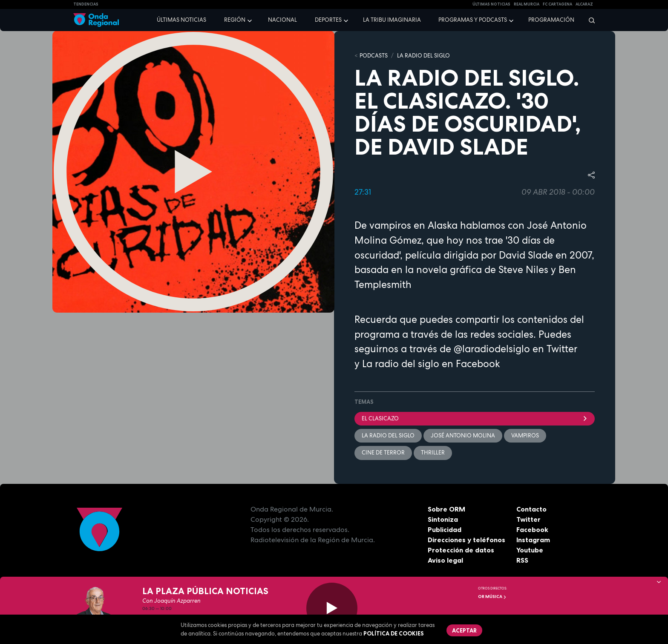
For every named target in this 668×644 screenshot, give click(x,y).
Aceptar (464, 630)
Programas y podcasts (473, 20)
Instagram (533, 540)
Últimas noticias (181, 20)
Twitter (528, 519)
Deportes (328, 20)
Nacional (282, 20)
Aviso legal (445, 560)
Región (235, 20)
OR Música (492, 597)
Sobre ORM (446, 509)
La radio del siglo (401, 364)
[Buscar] (589, 20)
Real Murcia (527, 4)
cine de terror (383, 453)
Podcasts (374, 56)
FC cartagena (557, 4)
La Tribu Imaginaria (392, 20)
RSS (522, 560)
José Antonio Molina (463, 436)
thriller (433, 453)
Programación (551, 20)
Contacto (531, 509)
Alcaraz (584, 4)
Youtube (530, 550)
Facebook (532, 529)
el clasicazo (475, 418)
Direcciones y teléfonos (466, 540)
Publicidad (445, 529)
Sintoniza (443, 519)
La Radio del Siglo (423, 56)
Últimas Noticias (491, 4)
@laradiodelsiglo (492, 349)
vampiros (525, 436)
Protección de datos (461, 550)
